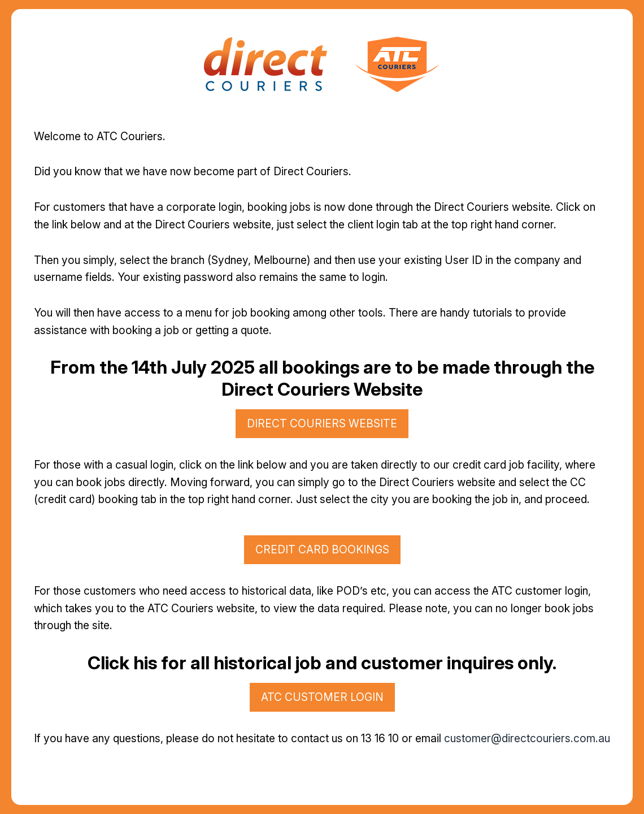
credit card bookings (322, 549)
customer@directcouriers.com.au (527, 738)
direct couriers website (322, 423)
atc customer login (322, 697)
